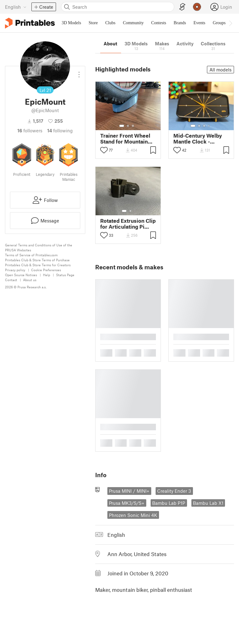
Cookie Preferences (46, 270)
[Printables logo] (30, 23)
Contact (11, 280)
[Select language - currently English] (16, 7)
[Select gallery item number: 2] (128, 126)
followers (30, 130)
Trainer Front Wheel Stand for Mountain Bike (125, 139)
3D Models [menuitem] (71, 23)
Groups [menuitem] (219, 23)
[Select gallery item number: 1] (122, 126)
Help (47, 275)
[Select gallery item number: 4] (209, 126)
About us (30, 280)
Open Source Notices (21, 275)
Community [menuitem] (133, 23)
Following (60, 130)
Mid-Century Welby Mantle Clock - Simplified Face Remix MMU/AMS (198, 139)
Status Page (65, 275)
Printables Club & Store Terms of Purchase (37, 260)
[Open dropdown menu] (79, 72)
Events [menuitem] (199, 23)
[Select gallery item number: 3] (133, 126)
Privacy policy (15, 270)
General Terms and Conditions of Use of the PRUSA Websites (39, 247)
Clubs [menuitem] (110, 23)
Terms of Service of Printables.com (31, 255)
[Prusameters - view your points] (197, 7)
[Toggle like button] (104, 150)
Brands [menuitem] (180, 23)
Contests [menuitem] (159, 23)
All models (220, 70)
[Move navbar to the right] (230, 23)
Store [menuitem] (93, 23)
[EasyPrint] (182, 7)
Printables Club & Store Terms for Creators (38, 265)
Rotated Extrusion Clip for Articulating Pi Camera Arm (128, 224)
